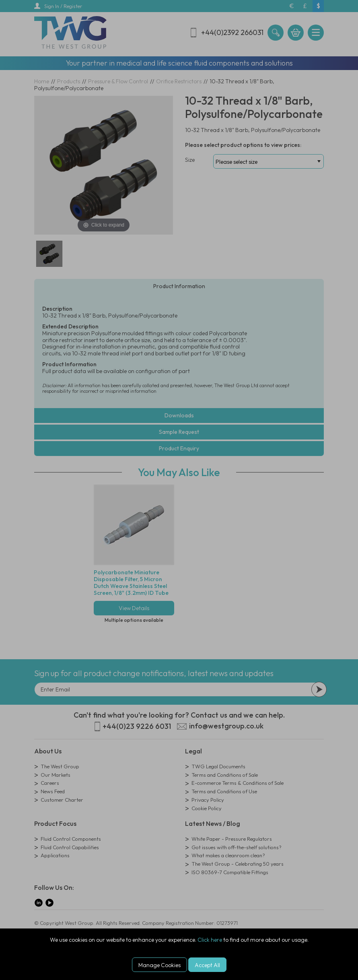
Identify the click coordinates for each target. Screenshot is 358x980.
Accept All (207, 965)
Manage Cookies (159, 965)
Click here (210, 940)
